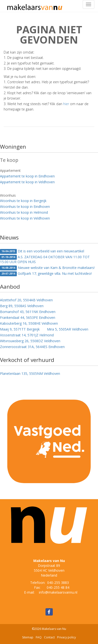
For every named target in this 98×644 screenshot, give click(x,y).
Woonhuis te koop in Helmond (24, 212)
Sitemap (28, 637)
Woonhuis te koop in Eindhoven (25, 207)
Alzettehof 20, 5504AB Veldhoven (26, 300)
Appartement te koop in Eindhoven (27, 176)
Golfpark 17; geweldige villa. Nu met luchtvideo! (46, 274)
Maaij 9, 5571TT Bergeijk (20, 329)
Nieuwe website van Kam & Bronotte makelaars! (47, 268)
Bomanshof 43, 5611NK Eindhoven (28, 312)
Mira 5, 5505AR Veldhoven (68, 329)
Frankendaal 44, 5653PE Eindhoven (28, 317)
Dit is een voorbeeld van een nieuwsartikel (42, 251)
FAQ (39, 637)
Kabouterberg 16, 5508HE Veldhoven (29, 323)
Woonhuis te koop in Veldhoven (25, 218)
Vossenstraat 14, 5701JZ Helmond (27, 335)
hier (66, 104)
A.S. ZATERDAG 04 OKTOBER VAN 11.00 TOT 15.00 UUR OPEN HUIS (45, 259)
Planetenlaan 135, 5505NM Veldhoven (30, 373)
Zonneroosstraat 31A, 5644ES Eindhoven (32, 347)
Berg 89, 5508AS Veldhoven (22, 306)
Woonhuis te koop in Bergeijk (23, 201)
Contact (49, 637)
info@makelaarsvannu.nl (58, 592)
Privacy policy (67, 637)
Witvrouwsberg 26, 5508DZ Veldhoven (30, 341)
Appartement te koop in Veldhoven (27, 182)
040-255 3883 (58, 583)
